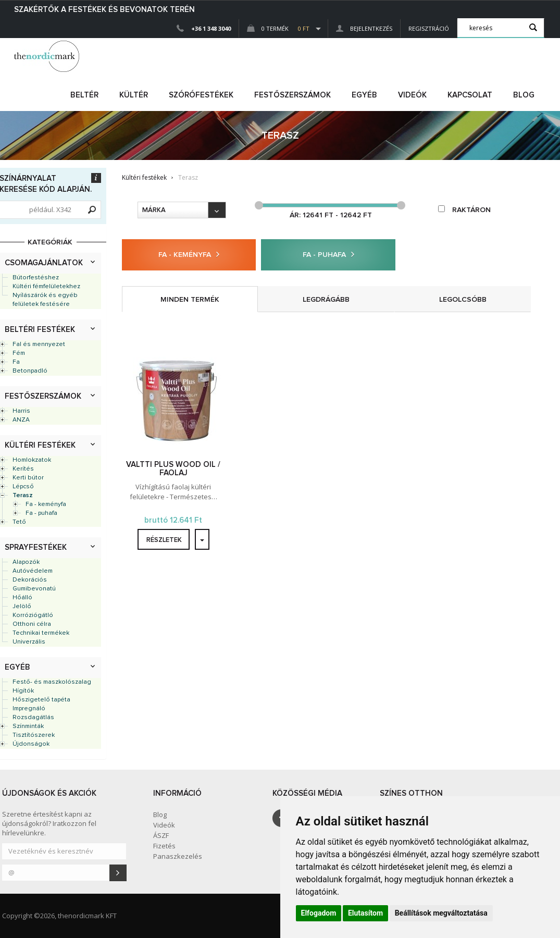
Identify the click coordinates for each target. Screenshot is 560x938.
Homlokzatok (32, 460)
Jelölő (22, 607)
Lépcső (23, 487)
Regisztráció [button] (429, 28)
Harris (21, 411)
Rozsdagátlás (33, 718)
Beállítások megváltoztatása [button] (441, 913)
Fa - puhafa (41, 513)
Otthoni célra (32, 624)
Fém (19, 353)
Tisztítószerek (34, 735)
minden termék (190, 300)
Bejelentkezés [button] (364, 28)
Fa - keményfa (46, 504)
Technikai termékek (41, 633)
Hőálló (22, 598)
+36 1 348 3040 (211, 28)
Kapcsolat (470, 95)
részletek (164, 540)
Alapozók (26, 562)
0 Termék (278, 28)
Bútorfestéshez (36, 278)
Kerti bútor (28, 478)
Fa (16, 362)
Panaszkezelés (178, 856)
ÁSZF (161, 835)
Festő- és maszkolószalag (52, 682)
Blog (524, 95)
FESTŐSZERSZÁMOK (293, 95)
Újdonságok (31, 744)
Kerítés (23, 469)
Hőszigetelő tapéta (41, 700)
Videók (412, 95)
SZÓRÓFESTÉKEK (201, 95)
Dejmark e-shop (48, 56)
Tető (19, 522)
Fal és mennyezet (39, 344)
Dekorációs (30, 580)
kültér (134, 95)
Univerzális (29, 642)
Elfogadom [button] (319, 913)
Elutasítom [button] (365, 913)
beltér (84, 95)
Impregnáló (29, 709)
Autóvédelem (33, 571)
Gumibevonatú (34, 589)
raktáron (464, 209)
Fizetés (164, 846)
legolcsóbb (463, 300)
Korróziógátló (33, 615)
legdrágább (326, 300)
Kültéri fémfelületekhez (46, 287)
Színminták (28, 726)
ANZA (21, 420)
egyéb (364, 95)
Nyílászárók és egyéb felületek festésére (45, 300)
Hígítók (23, 691)
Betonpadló (30, 371)
